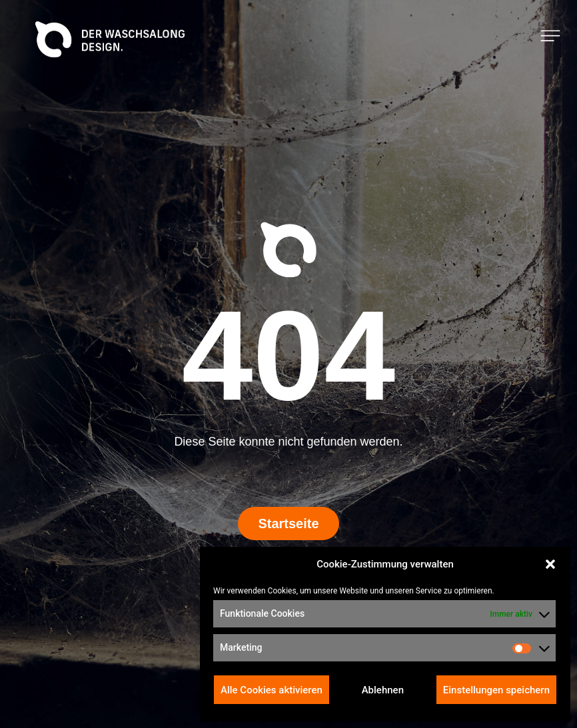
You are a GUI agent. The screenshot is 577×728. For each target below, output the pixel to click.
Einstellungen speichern (496, 690)
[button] (550, 564)
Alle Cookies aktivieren (272, 690)
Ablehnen (383, 690)
